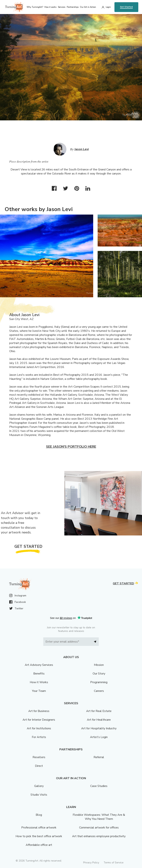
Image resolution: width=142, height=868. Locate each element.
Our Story (99, 674)
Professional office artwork (39, 828)
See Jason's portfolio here (71, 447)
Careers (99, 691)
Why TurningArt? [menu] (35, 7)
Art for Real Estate (99, 711)
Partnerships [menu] (73, 7)
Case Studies (99, 786)
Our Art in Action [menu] (88, 7)
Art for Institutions (39, 728)
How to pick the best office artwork (39, 836)
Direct (39, 766)
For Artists (39, 737)
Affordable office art (39, 845)
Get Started (126, 7)
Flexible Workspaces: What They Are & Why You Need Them (99, 817)
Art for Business (39, 711)
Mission (99, 665)
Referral (99, 757)
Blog (39, 815)
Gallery (39, 786)
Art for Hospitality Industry (99, 728)
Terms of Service (114, 863)
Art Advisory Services (39, 665)
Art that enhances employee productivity (99, 836)
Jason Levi (82, 149)
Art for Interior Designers (39, 720)
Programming (99, 682)
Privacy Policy (91, 863)
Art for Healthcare (99, 720)
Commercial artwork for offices (99, 828)
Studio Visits (39, 795)
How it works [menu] (50, 7)
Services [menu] (62, 7)
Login (108, 7)
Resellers (39, 757)
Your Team (39, 691)
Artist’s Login (99, 737)
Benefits (39, 674)
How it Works (39, 682)
